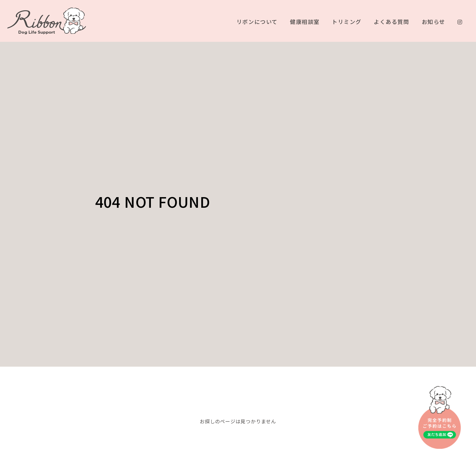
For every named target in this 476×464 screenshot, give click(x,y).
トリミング (346, 22)
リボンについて (257, 22)
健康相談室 (304, 22)
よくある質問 (391, 22)
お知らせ (433, 22)
